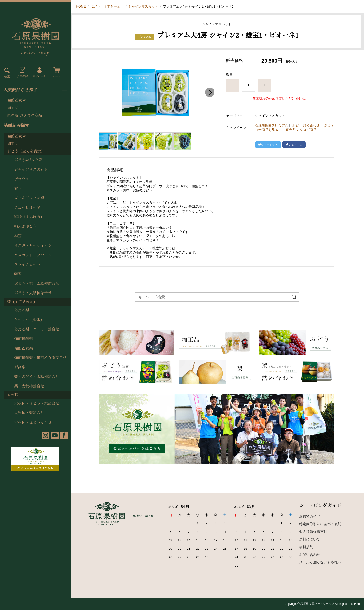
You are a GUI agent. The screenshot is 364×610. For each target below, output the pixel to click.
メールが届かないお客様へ (320, 562)
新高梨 (20, 367)
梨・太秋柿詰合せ (29, 386)
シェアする (294, 145)
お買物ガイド (310, 516)
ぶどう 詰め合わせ (306, 125)
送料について (310, 539)
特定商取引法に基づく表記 (320, 524)
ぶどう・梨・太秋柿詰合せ (37, 284)
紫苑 (18, 274)
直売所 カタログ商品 (25, 116)
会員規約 (306, 547)
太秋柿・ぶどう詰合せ (33, 423)
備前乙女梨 (24, 348)
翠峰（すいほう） (29, 217)
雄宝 (18, 236)
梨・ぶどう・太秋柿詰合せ (37, 377)
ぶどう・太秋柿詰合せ (33, 293)
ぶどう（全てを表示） (26, 151)
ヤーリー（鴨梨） (29, 320)
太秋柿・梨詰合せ (29, 413)
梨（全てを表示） (22, 302)
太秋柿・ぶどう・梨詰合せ (37, 404)
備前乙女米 (16, 100)
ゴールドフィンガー (31, 198)
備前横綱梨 (24, 339)
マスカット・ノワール (33, 255)
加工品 (13, 108)
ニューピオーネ (27, 208)
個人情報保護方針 (313, 531)
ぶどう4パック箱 (28, 160)
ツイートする (268, 145)
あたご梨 (22, 310)
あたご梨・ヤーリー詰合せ (37, 329)
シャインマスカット (31, 170)
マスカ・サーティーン (33, 246)
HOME (81, 6)
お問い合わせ (310, 555)
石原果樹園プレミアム (272, 125)
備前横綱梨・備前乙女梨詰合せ (40, 358)
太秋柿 (13, 395)
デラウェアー (25, 179)
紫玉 (18, 189)
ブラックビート (27, 265)
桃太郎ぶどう (25, 226)
